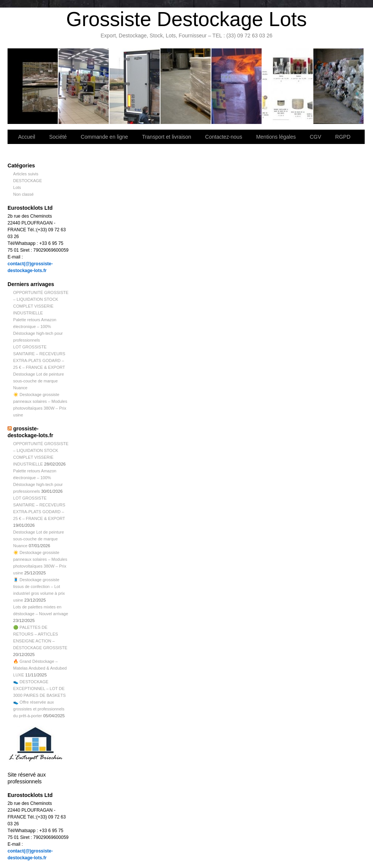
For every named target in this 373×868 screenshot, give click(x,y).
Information (338, 86)
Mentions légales (276, 137)
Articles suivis (26, 174)
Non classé (23, 194)
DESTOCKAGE (28, 181)
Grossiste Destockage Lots (186, 19)
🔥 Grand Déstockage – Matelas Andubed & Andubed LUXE (40, 668)
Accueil (27, 137)
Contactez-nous (186, 86)
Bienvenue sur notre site (33, 86)
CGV (315, 137)
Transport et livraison (135, 86)
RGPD (343, 137)
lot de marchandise (288, 86)
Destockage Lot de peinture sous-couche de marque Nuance (39, 381)
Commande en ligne (104, 137)
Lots (17, 187)
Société (84, 86)
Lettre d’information (237, 86)
